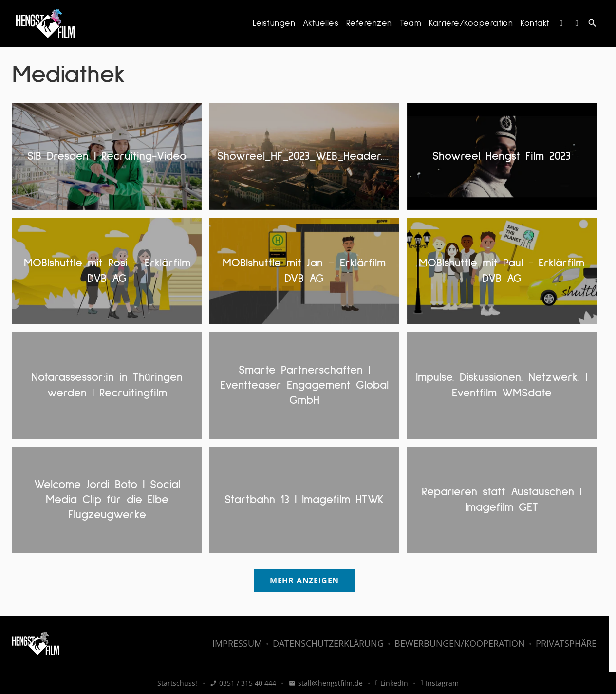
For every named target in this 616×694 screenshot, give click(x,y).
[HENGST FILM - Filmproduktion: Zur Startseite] (45, 23)
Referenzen (369, 23)
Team (411, 23)
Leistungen (274, 23)
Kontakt (535, 23)
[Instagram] (561, 23)
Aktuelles (321, 23)
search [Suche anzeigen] (592, 23)
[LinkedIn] (577, 23)
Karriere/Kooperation (471, 23)
